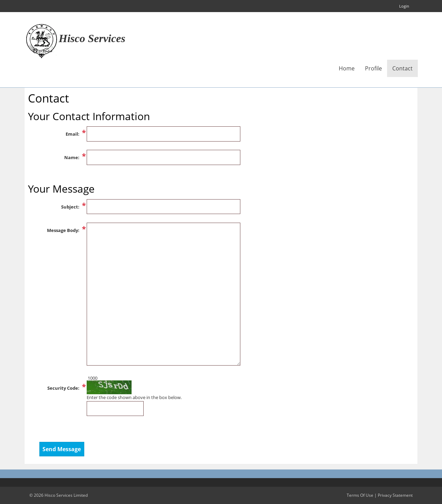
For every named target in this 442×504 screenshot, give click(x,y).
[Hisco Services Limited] (41, 40)
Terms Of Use (360, 495)
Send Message (62, 449)
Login (404, 6)
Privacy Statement (395, 495)
